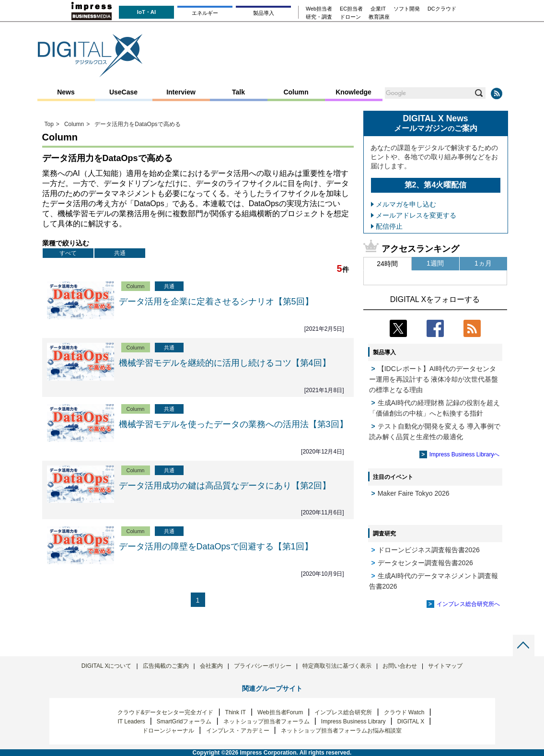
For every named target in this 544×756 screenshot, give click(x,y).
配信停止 (389, 226)
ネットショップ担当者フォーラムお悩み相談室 (341, 731)
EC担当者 (351, 9)
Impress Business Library (353, 721)
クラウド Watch (404, 712)
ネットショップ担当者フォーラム (266, 721)
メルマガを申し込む (406, 204)
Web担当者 (319, 9)
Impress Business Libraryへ (465, 454)
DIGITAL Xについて (107, 666)
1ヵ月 (483, 263)
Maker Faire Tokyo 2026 (414, 493)
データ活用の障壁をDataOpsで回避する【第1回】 (216, 547)
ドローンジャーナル (168, 731)
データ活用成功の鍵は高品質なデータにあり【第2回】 (225, 486)
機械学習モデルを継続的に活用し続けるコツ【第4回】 (225, 363)
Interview (181, 92)
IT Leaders (131, 721)
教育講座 (379, 17)
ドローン (350, 17)
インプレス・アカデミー (238, 731)
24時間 (387, 264)
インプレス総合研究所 (343, 712)
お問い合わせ (400, 666)
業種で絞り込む (66, 243)
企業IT (378, 9)
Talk (238, 92)
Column (296, 92)
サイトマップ (445, 666)
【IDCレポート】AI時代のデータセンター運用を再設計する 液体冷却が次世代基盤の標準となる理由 (434, 379)
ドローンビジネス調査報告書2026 (429, 550)
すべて (68, 253)
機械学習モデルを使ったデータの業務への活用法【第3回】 (233, 424)
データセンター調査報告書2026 (425, 563)
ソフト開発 (407, 9)
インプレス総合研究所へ (468, 604)
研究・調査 (319, 17)
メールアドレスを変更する (416, 215)
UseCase (123, 92)
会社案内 (211, 666)
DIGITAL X (411, 721)
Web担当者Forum (280, 712)
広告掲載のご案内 (166, 666)
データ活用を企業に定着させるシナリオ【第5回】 (216, 302)
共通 (120, 253)
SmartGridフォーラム (184, 721)
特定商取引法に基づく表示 (337, 666)
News (66, 92)
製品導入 (264, 13)
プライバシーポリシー (263, 666)
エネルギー (205, 13)
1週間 (435, 263)
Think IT (236, 712)
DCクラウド (442, 9)
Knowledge (353, 92)
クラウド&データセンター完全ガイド (165, 712)
